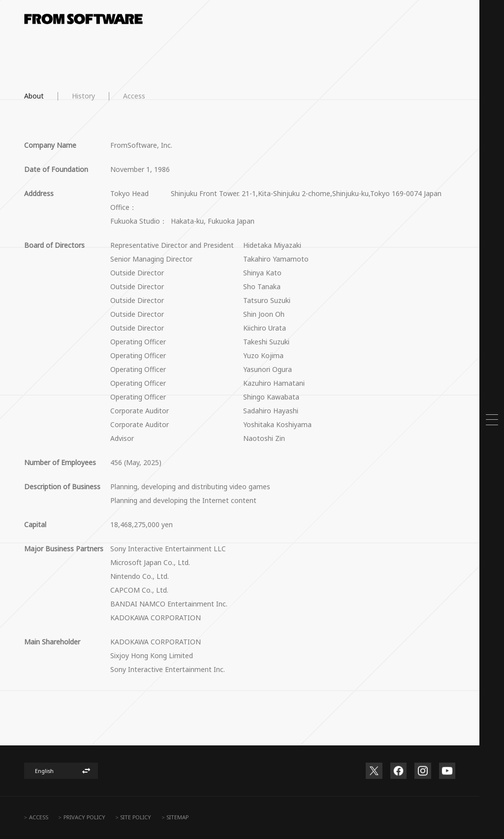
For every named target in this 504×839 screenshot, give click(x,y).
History (83, 96)
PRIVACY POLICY (84, 817)
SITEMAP (177, 817)
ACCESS (39, 817)
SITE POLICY (136, 817)
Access (134, 96)
